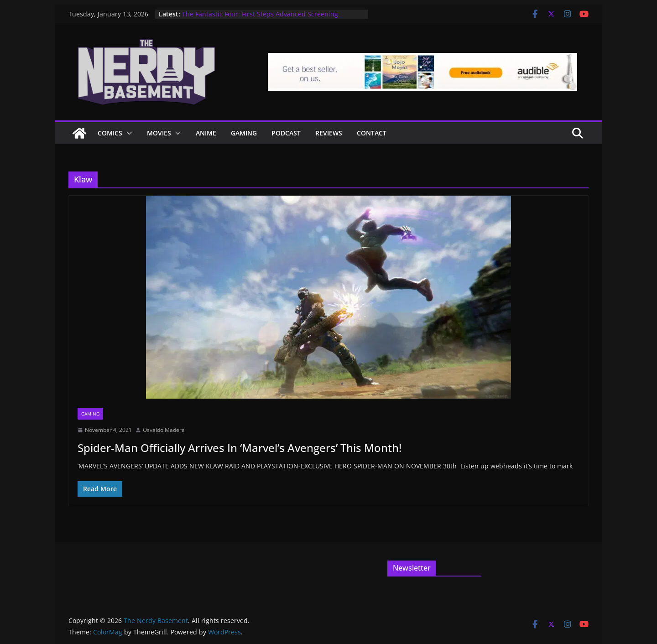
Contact (372, 133)
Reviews (329, 133)
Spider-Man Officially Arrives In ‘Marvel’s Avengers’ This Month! (240, 448)
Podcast (286, 133)
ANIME (206, 133)
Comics (110, 133)
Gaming (244, 133)
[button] (127, 133)
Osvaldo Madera (164, 430)
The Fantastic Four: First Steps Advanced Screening (260, 14)
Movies (159, 133)
